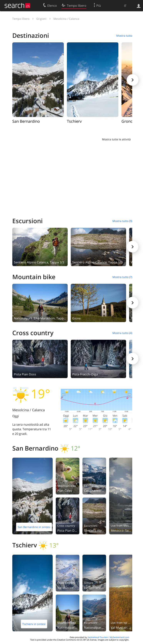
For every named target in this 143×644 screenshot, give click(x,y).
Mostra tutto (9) (122, 221)
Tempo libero (21, 19)
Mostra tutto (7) (122, 277)
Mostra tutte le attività (116, 139)
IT (125, 6)
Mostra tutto (124, 36)
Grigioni (41, 19)
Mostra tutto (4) (122, 333)
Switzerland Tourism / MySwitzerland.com (108, 637)
